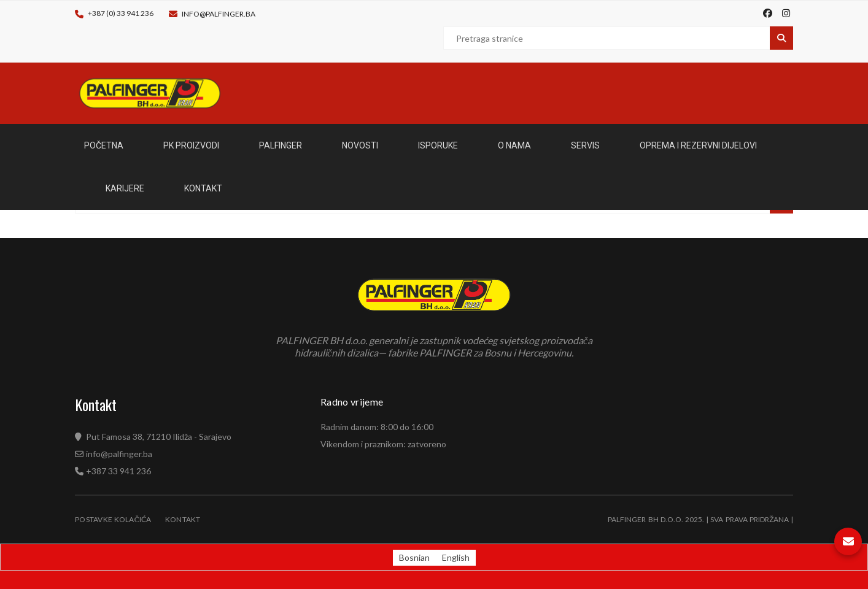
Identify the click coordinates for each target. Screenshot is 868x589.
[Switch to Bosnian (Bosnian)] (414, 558)
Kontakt (183, 519)
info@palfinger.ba (219, 14)
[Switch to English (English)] (456, 558)
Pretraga (781, 38)
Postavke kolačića (113, 519)
